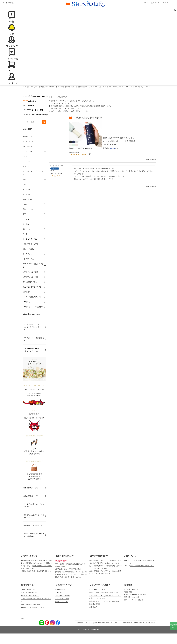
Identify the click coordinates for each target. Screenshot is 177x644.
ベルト (25, 215)
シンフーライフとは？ (100, 595)
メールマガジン (164, 3)
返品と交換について (31, 506)
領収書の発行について (29, 600)
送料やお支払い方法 (31, 498)
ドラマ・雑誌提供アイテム (32, 307)
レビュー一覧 (27, 157)
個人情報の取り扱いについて (110, 633)
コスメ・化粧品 (28, 259)
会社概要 (128, 595)
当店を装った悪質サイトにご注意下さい (34, 527)
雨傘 (28, 97)
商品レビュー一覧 (61, 612)
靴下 (24, 225)
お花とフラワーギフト (30, 254)
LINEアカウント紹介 (62, 606)
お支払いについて (29, 567)
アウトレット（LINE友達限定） (34, 317)
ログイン (146, 3)
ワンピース (27, 240)
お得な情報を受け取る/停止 (30, 615)
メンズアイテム (28, 269)
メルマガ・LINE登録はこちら (42, 125)
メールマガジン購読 (62, 609)
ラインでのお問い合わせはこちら (142, 576)
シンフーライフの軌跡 (97, 600)
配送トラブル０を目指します (34, 536)
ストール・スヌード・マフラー (33, 183)
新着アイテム (27, 147)
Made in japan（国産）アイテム (33, 276)
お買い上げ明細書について (30, 603)
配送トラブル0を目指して (30, 606)
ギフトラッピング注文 (30, 282)
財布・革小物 (27, 210)
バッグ (25, 167)
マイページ (59, 603)
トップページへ (150, 633)
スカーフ (26, 177)
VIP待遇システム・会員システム (32, 618)
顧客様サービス (28, 595)
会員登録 (154, 3)
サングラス (27, 205)
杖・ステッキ (27, 264)
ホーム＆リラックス (30, 249)
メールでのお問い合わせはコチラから (34, 516)
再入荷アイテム (28, 152)
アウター (26, 245)
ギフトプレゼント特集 (30, 287)
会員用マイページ (64, 595)
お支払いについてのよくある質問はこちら (36, 581)
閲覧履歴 (31, 116)
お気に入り (32, 112)
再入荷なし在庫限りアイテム (33, 297)
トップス (26, 230)
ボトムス (26, 235)
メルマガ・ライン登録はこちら (34, 350)
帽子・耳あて (27, 200)
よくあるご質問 (37, 121)
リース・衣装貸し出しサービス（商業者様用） (34, 545)
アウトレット (27, 312)
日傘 (24, 195)
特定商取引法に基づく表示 (132, 633)
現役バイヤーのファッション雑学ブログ (104, 603)
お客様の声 (27, 302)
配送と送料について (65, 567)
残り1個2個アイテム (30, 292)
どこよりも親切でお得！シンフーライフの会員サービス (34, 338)
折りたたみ (34, 97)
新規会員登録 (60, 600)
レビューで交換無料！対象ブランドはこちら (31, 360)
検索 (175, 20)
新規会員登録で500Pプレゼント (42, 107)
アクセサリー (27, 172)
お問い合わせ (130, 567)
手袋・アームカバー (30, 220)
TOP (24, 97)
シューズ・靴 (27, 162)
